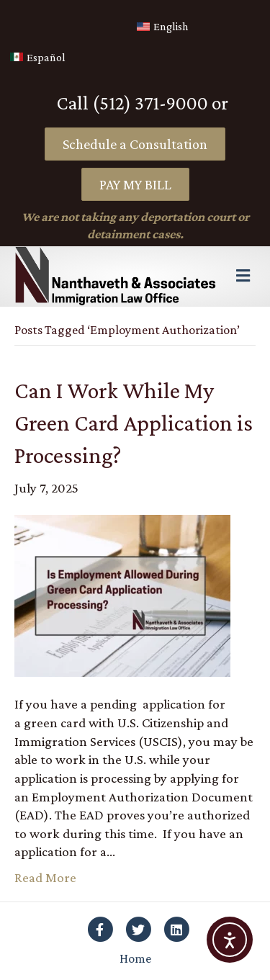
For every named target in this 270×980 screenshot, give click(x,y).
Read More (45, 877)
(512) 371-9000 (150, 103)
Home (135, 958)
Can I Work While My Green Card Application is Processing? (134, 423)
